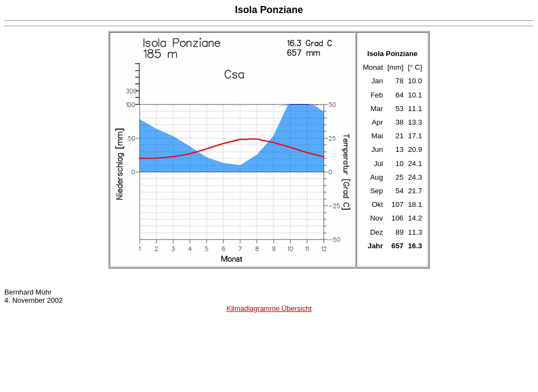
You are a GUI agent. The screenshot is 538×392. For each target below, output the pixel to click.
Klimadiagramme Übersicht (269, 308)
